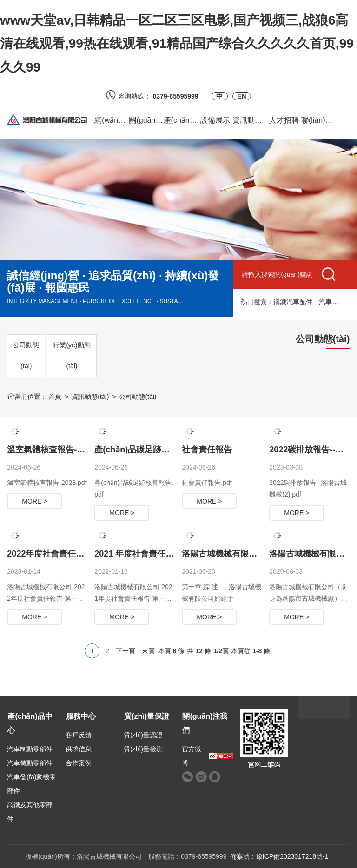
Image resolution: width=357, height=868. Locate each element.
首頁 (55, 397)
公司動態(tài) (26, 355)
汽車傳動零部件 (30, 763)
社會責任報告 (207, 450)
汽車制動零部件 (30, 749)
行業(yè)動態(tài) (72, 355)
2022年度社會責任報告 (50, 554)
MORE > (34, 501)
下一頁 (126, 651)
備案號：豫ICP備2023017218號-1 (279, 856)
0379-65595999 (179, 96)
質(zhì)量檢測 (143, 749)
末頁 (148, 651)
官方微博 (192, 756)
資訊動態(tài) (90, 397)
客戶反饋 (79, 735)
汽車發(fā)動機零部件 (31, 784)
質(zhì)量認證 (143, 735)
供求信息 (79, 749)
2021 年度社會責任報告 (138, 554)
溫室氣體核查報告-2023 (51, 450)
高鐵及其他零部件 (30, 812)
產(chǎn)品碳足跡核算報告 (145, 450)
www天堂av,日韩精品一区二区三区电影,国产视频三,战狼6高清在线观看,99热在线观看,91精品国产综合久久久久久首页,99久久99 (177, 44)
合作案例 (79, 763)
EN (241, 96)
